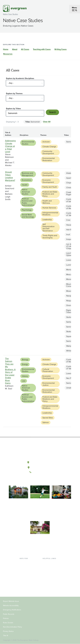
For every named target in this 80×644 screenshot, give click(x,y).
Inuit (68, 234)
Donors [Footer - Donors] (23, 586)
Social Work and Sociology (28, 216)
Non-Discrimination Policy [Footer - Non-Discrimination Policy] (12, 627)
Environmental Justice (49, 384)
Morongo (70, 279)
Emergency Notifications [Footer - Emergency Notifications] (12, 610)
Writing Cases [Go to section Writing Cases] (61, 49)
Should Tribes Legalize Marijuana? (10, 176)
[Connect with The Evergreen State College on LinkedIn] (47, 480)
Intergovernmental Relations (50, 214)
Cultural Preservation (48, 370)
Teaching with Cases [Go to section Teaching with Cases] (42, 49)
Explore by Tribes (13, 109)
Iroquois (70, 239)
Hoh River (70, 230)
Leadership (47, 220)
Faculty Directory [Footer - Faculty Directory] (50, 566)
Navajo (69, 296)
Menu (74, 8)
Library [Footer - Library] (45, 562)
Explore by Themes (14, 93)
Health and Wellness (47, 202)
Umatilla (70, 388)
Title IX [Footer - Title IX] (6, 636)
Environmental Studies (28, 143)
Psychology (27, 210)
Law (24, 381)
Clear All (47, 122)
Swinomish (71, 142)
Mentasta (70, 270)
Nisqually (70, 301)
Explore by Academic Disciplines (20, 78)
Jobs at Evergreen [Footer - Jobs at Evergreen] (50, 586)
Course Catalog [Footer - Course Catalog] (49, 574)
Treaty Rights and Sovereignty (50, 237)
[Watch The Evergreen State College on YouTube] (37, 480)
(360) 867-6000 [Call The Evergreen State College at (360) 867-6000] (40, 472)
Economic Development (48, 181)
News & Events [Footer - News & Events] (49, 582)
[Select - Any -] (25, 83)
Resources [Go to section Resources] (8, 54)
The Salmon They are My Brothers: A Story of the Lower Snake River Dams (10, 371)
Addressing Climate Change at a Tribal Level (10, 146)
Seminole (70, 327)
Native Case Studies (10, 14)
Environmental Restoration (49, 159)
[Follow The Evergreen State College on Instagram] (42, 480)
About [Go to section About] (15, 49)
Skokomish (71, 331)
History (25, 376)
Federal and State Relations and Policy (50, 194)
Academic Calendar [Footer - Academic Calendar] (51, 578)
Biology (25, 360)
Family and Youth (50, 187)
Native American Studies (26, 192)
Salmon (46, 422)
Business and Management (28, 174)
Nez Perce (71, 378)
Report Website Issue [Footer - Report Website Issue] (11, 601)
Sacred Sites (48, 418)
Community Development (48, 152)
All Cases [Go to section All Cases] (25, 49)
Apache (70, 178)
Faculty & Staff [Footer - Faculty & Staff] (26, 582)
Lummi (69, 265)
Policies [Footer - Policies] (6, 618)
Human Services (49, 208)
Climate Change (49, 147)
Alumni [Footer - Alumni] (23, 590)
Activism (46, 142)
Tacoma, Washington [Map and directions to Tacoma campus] (40, 467)
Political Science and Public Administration (28, 202)
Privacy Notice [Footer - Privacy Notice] (8, 631)
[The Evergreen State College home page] (40, 451)
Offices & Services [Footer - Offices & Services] (50, 570)
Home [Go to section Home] (6, 49)
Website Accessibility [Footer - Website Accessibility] (11, 606)
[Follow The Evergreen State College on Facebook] (33, 480)
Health (25, 185)
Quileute (70, 317)
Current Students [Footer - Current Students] (27, 562)
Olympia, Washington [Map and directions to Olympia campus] (40, 462)
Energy (25, 364)
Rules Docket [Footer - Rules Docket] (8, 623)
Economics (27, 180)
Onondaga (71, 305)
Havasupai (71, 225)
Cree (68, 220)
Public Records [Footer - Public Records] (9, 614)
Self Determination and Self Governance (49, 227)
